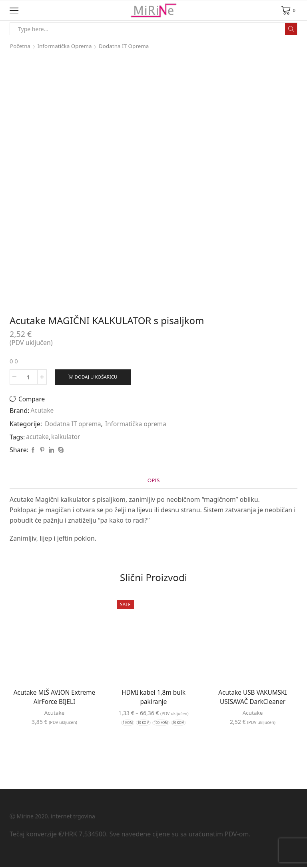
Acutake (43, 411)
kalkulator (67, 437)
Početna (21, 46)
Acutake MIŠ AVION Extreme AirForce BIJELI (54, 698)
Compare (33, 400)
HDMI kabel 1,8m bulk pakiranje (153, 698)
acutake (38, 437)
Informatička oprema (66, 46)
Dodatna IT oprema (128, 46)
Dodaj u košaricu (97, 377)
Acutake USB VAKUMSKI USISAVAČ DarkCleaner (253, 698)
